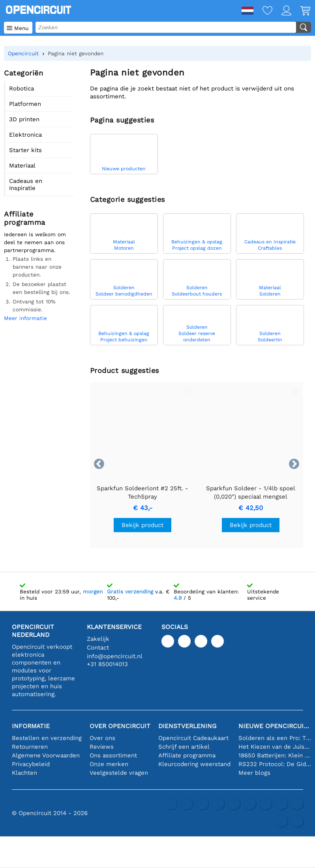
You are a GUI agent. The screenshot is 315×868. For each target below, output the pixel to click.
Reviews (102, 747)
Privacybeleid (31, 764)
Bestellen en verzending (47, 738)
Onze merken (109, 764)
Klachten (24, 773)
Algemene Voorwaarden (46, 755)
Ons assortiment (113, 755)
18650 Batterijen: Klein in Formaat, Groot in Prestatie (275, 755)
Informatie (31, 726)
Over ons (102, 738)
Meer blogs (254, 773)
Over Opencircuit (120, 726)
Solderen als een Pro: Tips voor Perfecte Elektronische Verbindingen (275, 738)
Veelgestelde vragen (119, 773)
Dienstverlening (187, 726)
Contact (98, 648)
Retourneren (30, 747)
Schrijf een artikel (184, 747)
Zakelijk (98, 639)
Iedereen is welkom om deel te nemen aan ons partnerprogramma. (35, 242)
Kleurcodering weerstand (194, 764)
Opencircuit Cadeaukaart (193, 738)
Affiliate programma (187, 755)
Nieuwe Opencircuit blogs (275, 726)
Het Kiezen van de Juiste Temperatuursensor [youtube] (275, 747)
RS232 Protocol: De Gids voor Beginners (275, 764)
